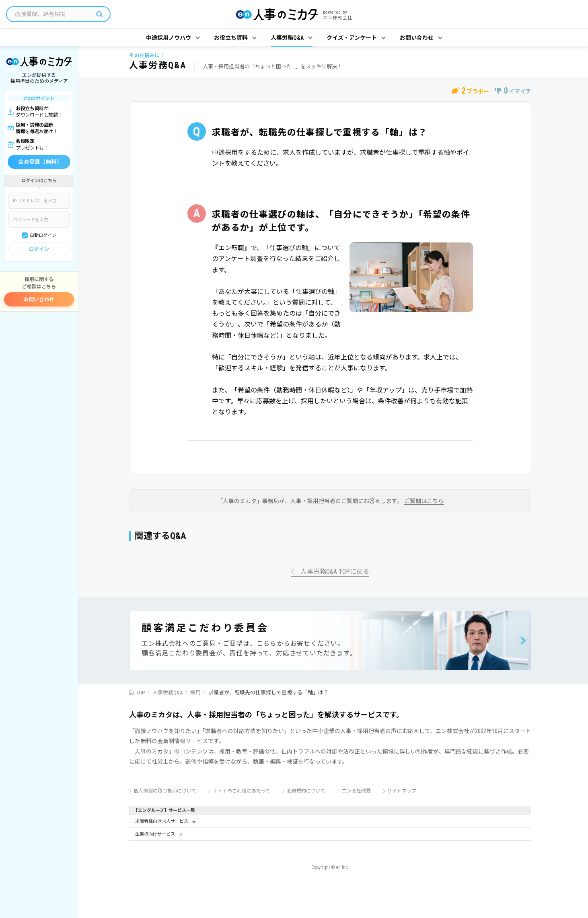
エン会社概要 (356, 791)
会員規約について (306, 791)
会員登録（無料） (40, 162)
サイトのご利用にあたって (242, 791)
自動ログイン (43, 235)
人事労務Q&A (168, 693)
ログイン (39, 249)
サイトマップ (402, 791)
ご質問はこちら (424, 501)
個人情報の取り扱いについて (165, 791)
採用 (195, 693)
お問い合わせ (39, 300)
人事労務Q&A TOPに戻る (335, 572)
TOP (140, 693)
